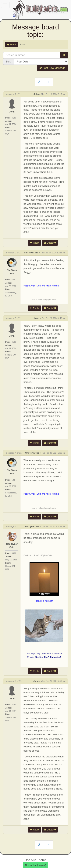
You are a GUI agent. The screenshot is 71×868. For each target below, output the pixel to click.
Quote (50, 243)
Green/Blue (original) (35, 865)
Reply (34, 243)
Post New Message (53, 68)
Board (11, 45)
